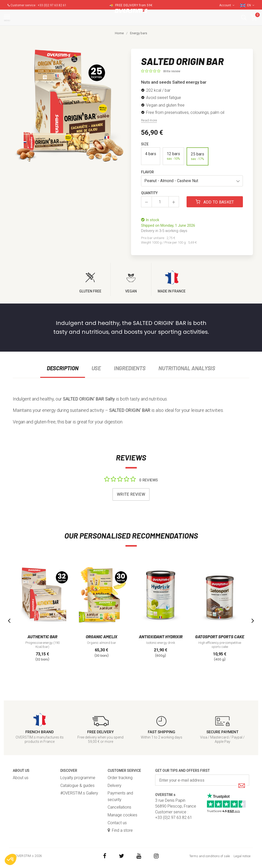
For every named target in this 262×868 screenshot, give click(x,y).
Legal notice (242, 856)
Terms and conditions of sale (210, 856)
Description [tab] (63, 368)
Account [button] (227, 5)
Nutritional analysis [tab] (187, 368)
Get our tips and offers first (182, 771)
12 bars (173, 156)
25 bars (198, 156)
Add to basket (215, 202)
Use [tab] (96, 368)
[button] (244, 18)
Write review (172, 71)
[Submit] (242, 786)
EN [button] (251, 5)
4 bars (151, 156)
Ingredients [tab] (130, 368)
